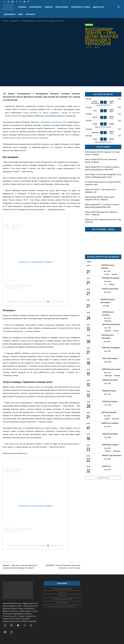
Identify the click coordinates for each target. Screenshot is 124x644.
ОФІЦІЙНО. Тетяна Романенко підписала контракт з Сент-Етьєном (63, 567)
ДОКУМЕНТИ (10, 14)
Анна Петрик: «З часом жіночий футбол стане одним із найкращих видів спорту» (103, 176)
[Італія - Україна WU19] (103, 110)
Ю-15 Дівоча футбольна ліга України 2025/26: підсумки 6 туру (103, 183)
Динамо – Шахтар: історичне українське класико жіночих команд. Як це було (20, 567)
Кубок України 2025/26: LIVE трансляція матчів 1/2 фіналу (101, 161)
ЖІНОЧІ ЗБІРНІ (62, 7)
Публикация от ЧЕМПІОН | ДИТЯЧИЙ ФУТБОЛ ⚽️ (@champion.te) (36, 302)
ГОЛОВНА (22, 7)
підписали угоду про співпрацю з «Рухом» (49, 353)
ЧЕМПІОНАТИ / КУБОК (81, 7)
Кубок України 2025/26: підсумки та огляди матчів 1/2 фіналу (102, 153)
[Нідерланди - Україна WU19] (103, 132)
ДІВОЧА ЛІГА (99, 7)
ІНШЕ (20, 14)
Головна (6, 21)
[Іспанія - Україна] (103, 139)
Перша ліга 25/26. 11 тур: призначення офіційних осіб (100, 191)
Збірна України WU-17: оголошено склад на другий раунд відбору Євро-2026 (102, 206)
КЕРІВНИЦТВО (35, 7)
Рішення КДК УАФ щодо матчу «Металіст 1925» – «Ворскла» (101, 213)
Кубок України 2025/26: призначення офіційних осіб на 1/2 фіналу (100, 198)
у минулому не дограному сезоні (54, 122)
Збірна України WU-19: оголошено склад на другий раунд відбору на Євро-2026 (102, 168)
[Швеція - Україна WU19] (103, 116)
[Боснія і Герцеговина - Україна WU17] (103, 102)
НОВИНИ (48, 7)
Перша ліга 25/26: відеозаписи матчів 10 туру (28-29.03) (103, 221)
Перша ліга (15, 21)
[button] (118, 7)
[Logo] (10, 7)
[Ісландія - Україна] (103, 124)
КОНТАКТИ (30, 14)
